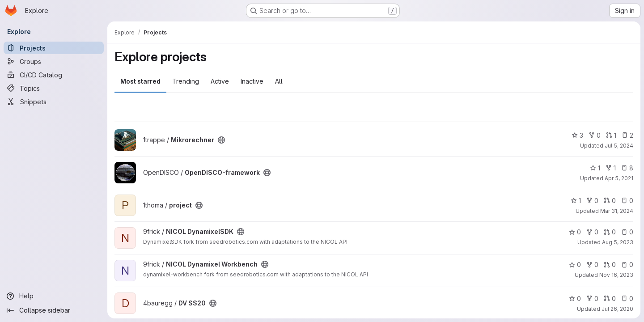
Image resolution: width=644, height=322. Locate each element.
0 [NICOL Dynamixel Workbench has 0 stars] (575, 265)
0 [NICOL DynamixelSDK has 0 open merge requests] (610, 232)
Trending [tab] (186, 81)
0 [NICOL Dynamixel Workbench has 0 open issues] (627, 265)
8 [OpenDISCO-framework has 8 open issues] (627, 168)
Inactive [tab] (252, 81)
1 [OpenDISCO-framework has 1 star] (595, 168)
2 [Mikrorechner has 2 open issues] (627, 135)
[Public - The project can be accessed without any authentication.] (221, 140)
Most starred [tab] (140, 81)
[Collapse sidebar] (54, 310)
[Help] (54, 296)
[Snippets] (54, 102)
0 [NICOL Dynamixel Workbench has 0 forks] (592, 265)
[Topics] (54, 88)
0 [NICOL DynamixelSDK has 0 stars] (575, 232)
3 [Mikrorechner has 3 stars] (577, 135)
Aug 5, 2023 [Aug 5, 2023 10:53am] (618, 242)
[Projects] (54, 48)
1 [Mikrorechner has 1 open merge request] (611, 135)
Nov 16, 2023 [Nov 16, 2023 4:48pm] (616, 275)
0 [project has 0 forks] (592, 201)
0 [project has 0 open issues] (627, 201)
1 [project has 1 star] (576, 201)
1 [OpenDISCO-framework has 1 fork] (611, 168)
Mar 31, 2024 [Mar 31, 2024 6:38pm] (617, 211)
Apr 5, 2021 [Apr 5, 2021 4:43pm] (619, 178)
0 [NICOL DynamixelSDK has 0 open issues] (627, 232)
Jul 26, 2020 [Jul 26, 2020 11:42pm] (617, 309)
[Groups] (54, 61)
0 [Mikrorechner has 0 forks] (595, 135)
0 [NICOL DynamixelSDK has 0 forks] (592, 232)
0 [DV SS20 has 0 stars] (575, 299)
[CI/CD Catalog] (54, 75)
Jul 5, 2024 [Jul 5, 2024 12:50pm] (619, 146)
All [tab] (279, 81)
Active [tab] (220, 81)
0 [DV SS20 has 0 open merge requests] (610, 299)
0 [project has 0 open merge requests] (610, 201)
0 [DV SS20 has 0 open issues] (627, 299)
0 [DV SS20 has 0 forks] (592, 299)
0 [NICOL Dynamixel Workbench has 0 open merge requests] (610, 265)
